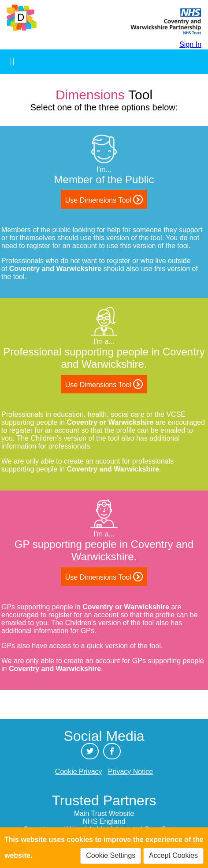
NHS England (104, 821)
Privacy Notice (130, 772)
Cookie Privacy (79, 772)
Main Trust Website (104, 813)
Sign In (190, 44)
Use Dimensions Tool (104, 200)
